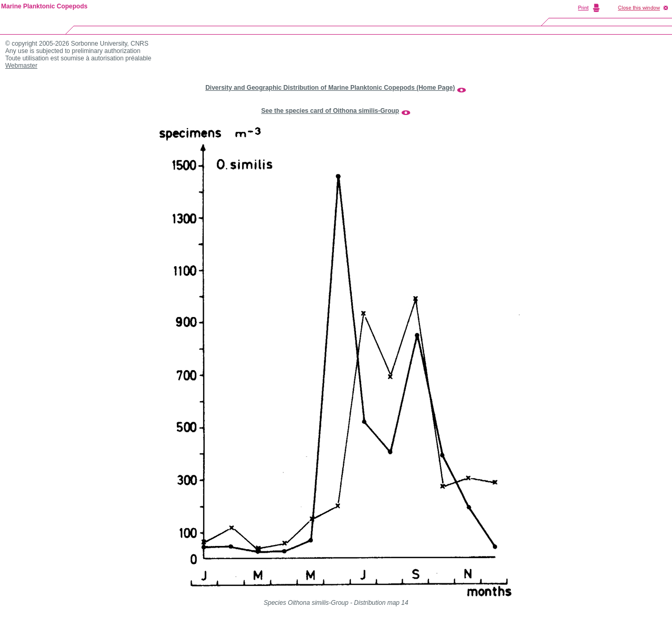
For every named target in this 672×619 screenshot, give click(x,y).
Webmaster (21, 66)
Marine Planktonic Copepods (44, 6)
